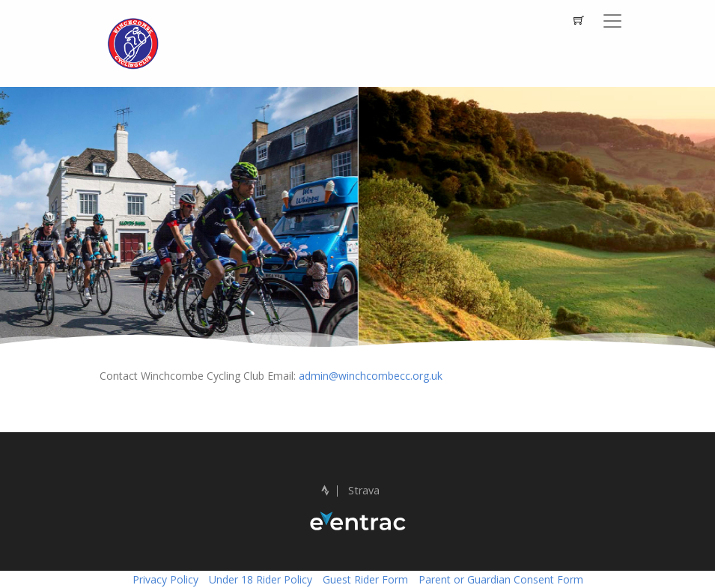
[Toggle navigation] (612, 21)
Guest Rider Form (365, 579)
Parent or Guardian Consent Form (501, 579)
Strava (350, 490)
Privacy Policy (165, 579)
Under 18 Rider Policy (261, 579)
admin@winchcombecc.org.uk (371, 376)
